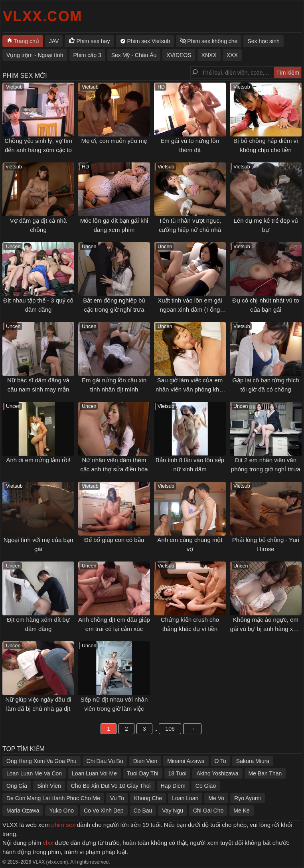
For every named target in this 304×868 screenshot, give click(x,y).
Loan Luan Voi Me (94, 773)
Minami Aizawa (186, 761)
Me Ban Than (265, 773)
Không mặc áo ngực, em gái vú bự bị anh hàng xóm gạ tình (266, 629)
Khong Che (148, 798)
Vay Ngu (173, 811)
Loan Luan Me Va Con (34, 773)
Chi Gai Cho (208, 811)
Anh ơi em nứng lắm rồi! (38, 460)
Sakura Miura (253, 761)
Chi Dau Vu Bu (105, 761)
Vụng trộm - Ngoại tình (35, 55)
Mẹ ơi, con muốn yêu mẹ (114, 141)
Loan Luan (185, 798)
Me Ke (241, 811)
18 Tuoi (178, 773)
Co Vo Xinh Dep (104, 811)
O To (220, 761)
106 (170, 729)
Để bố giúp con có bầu (114, 540)
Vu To (117, 798)
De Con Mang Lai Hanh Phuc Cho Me (53, 798)
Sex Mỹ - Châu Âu (134, 55)
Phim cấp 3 (87, 55)
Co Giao (206, 786)
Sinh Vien (49, 786)
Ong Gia (17, 786)
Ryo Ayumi (248, 798)
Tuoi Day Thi (143, 773)
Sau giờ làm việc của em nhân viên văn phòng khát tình (190, 389)
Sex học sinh (263, 41)
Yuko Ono (61, 811)
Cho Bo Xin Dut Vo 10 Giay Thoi (111, 786)
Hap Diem (173, 786)
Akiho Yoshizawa (217, 773)
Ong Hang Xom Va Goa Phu (41, 761)
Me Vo (216, 798)
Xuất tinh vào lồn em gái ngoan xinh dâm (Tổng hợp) (190, 309)
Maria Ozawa (23, 811)
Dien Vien (145, 761)
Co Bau (143, 811)
